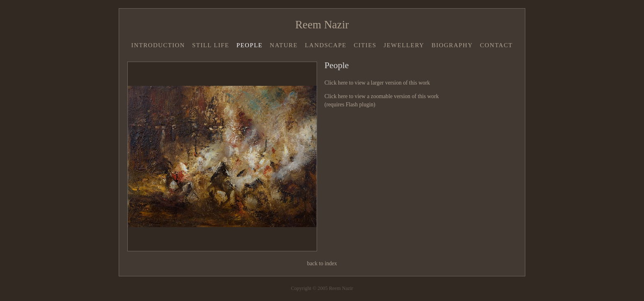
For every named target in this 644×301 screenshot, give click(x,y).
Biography (452, 45)
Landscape (326, 45)
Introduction (158, 45)
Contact (497, 45)
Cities (365, 45)
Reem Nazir (322, 25)
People (250, 45)
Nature (284, 45)
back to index (322, 263)
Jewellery (404, 45)
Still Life (211, 45)
